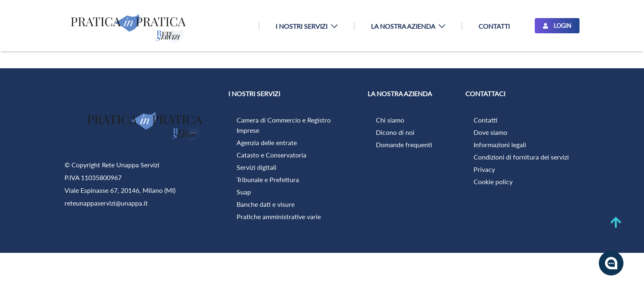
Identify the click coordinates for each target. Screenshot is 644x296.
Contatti (485, 120)
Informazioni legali (500, 145)
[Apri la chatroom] (611, 263)
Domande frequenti (404, 145)
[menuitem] (306, 26)
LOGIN (557, 26)
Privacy (484, 169)
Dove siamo (490, 132)
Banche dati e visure (266, 204)
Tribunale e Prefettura (268, 179)
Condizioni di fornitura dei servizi (521, 157)
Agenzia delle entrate (267, 142)
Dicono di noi (395, 132)
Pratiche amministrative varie (279, 216)
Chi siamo (390, 120)
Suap (244, 192)
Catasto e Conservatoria (271, 155)
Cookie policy (493, 182)
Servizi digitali (256, 167)
